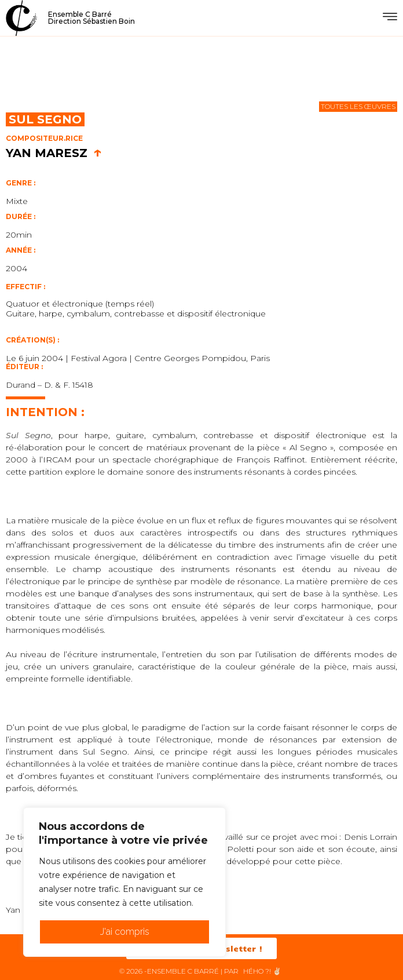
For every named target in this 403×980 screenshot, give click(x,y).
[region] (124, 882)
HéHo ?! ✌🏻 (262, 971)
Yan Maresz (54, 153)
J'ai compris (125, 932)
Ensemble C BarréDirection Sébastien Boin (91, 18)
